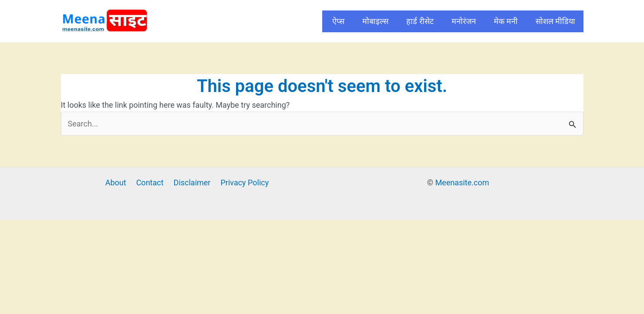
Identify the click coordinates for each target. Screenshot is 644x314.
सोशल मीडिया (555, 21)
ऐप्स (338, 21)
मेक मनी (506, 21)
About (116, 183)
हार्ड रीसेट (420, 21)
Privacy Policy (244, 183)
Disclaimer (192, 183)
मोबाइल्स (375, 21)
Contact (150, 183)
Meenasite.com (462, 183)
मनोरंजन (464, 21)
